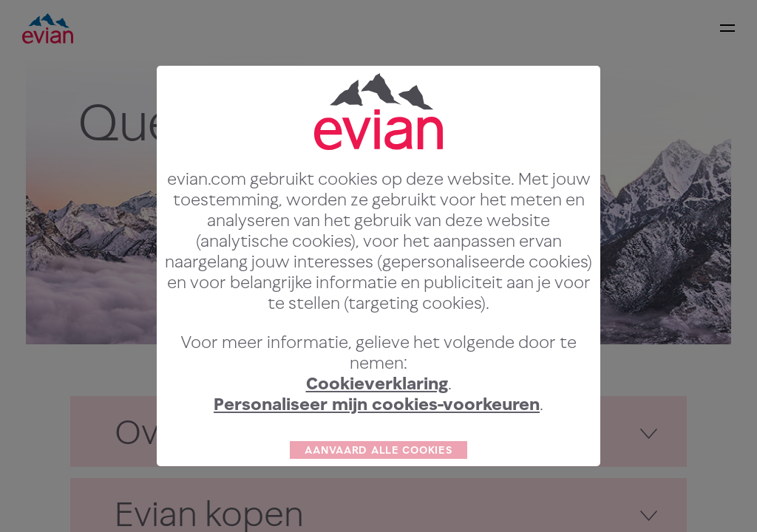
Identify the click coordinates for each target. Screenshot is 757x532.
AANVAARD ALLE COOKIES (378, 478)
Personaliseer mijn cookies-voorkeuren (377, 432)
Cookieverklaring (377, 411)
